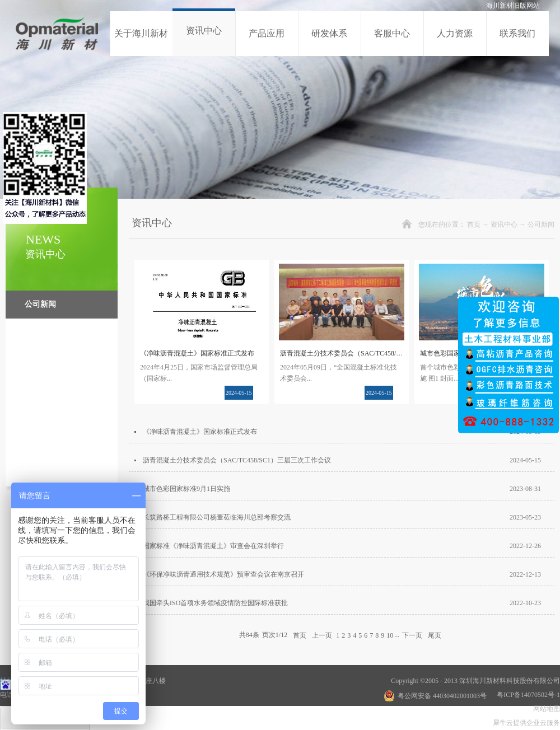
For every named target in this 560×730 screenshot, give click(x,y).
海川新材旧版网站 (513, 6)
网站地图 (545, 709)
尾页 (435, 635)
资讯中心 (504, 224)
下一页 (412, 635)
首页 (474, 224)
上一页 (322, 635)
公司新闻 (541, 224)
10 (390, 635)
